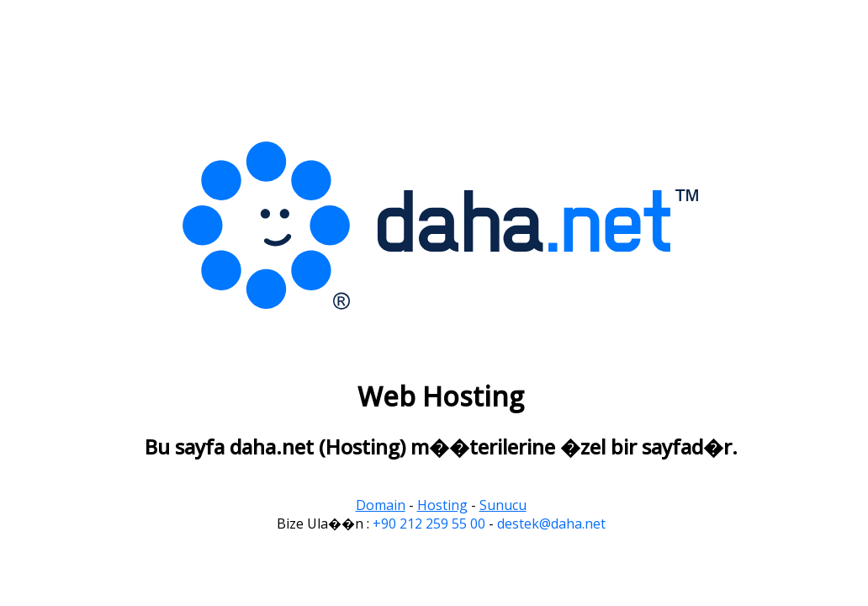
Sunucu (503, 505)
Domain (381, 505)
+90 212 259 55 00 (429, 524)
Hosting (442, 505)
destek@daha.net (551, 524)
